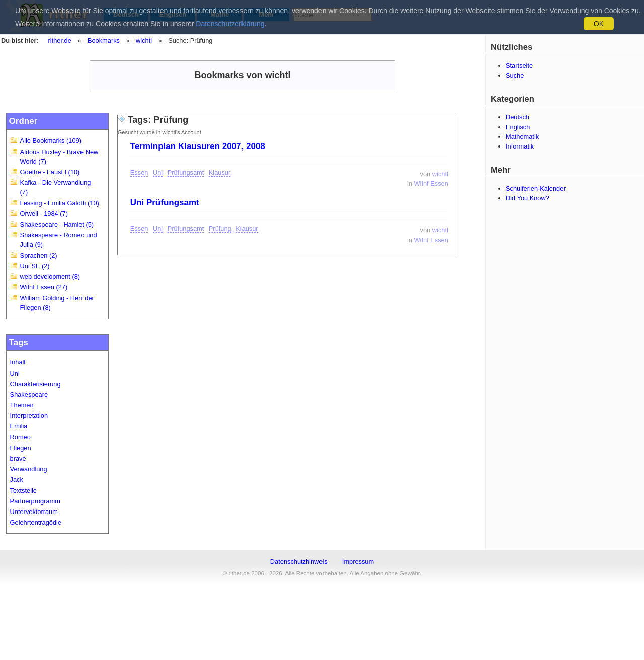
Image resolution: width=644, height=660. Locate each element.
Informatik (520, 146)
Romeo (20, 437)
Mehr (267, 14)
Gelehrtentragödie (36, 522)
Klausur (220, 172)
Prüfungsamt (186, 172)
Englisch (173, 14)
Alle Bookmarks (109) (51, 141)
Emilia (19, 426)
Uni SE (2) (35, 266)
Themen (22, 405)
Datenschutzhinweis (299, 562)
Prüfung (220, 228)
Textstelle (23, 491)
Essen (139, 172)
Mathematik (522, 137)
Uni (15, 373)
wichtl (144, 41)
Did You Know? (528, 198)
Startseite (519, 66)
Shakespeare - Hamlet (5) (57, 224)
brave (18, 458)
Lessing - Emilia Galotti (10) (60, 203)
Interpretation (29, 416)
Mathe (220, 14)
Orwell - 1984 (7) (44, 214)
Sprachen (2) (39, 255)
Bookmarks (104, 41)
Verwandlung (29, 469)
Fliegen (21, 448)
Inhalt (18, 362)
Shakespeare (29, 394)
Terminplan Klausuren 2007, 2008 (198, 146)
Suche (515, 75)
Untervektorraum (34, 512)
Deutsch (126, 14)
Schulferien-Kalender (536, 189)
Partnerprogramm (35, 501)
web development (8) (50, 277)
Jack (17, 480)
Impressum (358, 562)
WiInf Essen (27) (44, 287)
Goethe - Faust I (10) (50, 172)
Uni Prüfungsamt (165, 203)
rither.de (60, 41)
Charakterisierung (35, 384)
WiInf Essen (431, 184)
